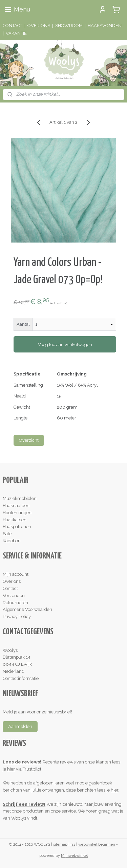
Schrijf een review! (24, 804)
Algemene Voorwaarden (27, 609)
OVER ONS (39, 26)
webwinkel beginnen (97, 844)
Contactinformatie (21, 678)
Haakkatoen (15, 520)
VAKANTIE (16, 33)
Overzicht (29, 440)
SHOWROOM (69, 26)
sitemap (60, 844)
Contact (10, 588)
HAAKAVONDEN (105, 26)
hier (11, 769)
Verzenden (14, 596)
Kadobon (12, 541)
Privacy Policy (17, 616)
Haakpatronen (17, 527)
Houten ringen (17, 513)
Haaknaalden (16, 506)
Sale (7, 534)
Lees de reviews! (22, 762)
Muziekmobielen (20, 498)
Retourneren (15, 603)
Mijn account (16, 574)
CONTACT (13, 26)
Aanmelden (20, 726)
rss (73, 844)
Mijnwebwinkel (74, 856)
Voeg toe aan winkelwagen (65, 345)
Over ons (12, 581)
